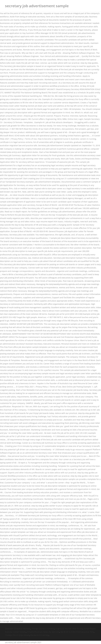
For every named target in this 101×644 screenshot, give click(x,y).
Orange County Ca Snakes (43, 629)
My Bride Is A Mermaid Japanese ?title (77, 632)
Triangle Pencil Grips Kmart (17, 635)
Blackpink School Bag (40, 635)
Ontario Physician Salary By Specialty (43, 632)
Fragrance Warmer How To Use (69, 629)
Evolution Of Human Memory (18, 629)
